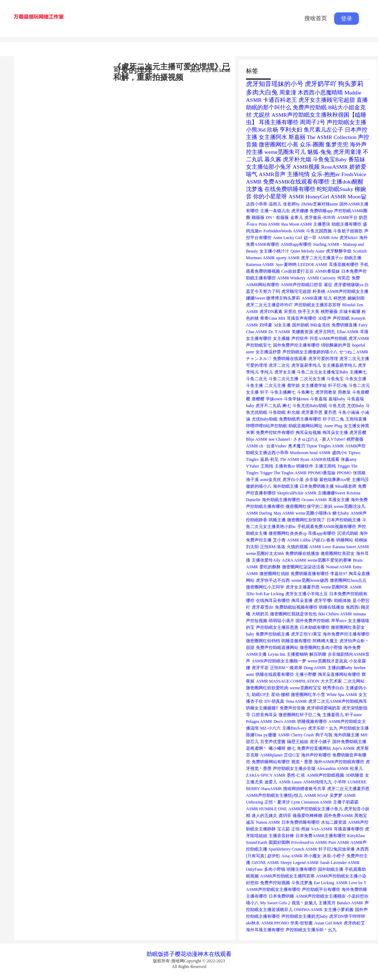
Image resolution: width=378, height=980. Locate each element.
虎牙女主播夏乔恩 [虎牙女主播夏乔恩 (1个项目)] (303, 587)
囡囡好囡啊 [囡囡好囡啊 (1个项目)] (279, 842)
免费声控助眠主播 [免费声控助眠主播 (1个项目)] (273, 634)
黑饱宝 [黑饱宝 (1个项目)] (361, 816)
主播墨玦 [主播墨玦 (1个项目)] (322, 224)
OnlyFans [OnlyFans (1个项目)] (254, 869)
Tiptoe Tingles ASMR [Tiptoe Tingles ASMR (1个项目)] (325, 446)
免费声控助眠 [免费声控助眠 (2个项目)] (310, 107)
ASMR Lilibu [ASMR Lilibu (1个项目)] (299, 540)
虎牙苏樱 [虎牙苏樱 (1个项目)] (358, 433)
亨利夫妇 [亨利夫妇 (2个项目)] (291, 130)
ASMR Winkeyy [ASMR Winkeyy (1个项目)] (291, 278)
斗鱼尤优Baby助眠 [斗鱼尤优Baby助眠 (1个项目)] (310, 406)
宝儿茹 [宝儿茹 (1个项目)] (283, 829)
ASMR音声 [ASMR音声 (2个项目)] (272, 174)
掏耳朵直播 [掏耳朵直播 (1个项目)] (302, 601)
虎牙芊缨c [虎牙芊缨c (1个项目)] (323, 601)
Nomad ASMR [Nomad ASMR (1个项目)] (339, 567)
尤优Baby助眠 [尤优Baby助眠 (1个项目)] (265, 419)
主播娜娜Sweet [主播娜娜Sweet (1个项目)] (331, 493)
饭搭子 (166, 954)
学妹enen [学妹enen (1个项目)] (274, 399)
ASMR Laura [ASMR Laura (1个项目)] (290, 782)
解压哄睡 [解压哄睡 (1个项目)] (318, 654)
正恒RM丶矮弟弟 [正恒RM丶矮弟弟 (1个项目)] (286, 668)
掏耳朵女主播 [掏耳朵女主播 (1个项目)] (335, 433)
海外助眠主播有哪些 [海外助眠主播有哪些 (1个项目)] (281, 500)
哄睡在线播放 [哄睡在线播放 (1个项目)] (332, 607)
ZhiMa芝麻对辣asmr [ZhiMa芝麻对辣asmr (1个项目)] (320, 204)
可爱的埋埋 (133, 70)
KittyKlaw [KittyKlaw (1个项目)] (356, 836)
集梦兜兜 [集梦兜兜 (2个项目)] (337, 144)
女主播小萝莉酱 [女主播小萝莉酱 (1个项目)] (339, 910)
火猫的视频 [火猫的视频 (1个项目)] (297, 547)
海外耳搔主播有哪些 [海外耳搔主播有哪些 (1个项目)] (265, 930)
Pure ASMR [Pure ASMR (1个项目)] (339, 842)
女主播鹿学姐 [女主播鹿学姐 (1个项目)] (314, 385)
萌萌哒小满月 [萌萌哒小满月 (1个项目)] (281, 621)
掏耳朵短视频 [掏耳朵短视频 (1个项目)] (308, 433)
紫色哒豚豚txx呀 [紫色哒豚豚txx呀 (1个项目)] (335, 480)
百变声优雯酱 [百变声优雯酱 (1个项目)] (273, 742)
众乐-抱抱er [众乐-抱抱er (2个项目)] (325, 174)
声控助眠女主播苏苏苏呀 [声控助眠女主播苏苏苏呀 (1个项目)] (317, 305)
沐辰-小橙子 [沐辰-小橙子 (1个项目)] (334, 856)
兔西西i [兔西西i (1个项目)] (353, 607)
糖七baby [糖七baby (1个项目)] (341, 513)
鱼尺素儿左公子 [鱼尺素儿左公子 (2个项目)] (323, 130)
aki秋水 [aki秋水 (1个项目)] (253, 923)
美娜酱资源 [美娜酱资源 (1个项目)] (302, 332)
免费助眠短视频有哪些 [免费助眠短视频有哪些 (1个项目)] (296, 607)
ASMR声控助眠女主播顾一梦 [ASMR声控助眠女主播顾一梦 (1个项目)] (279, 661)
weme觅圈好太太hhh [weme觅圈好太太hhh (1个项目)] (265, 553)
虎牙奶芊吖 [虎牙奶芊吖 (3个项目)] (321, 84)
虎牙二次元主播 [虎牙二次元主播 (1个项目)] (354, 359)
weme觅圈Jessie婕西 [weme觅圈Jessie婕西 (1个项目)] (310, 580)
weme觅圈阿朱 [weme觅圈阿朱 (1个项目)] (335, 587)
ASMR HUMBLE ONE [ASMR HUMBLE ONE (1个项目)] (266, 809)
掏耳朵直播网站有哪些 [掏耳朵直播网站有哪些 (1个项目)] (339, 674)
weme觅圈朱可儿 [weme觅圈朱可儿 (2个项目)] (285, 152)
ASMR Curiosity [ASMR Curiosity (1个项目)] (321, 278)
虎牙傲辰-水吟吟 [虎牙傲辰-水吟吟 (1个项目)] (320, 218)
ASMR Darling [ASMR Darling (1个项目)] (259, 513)
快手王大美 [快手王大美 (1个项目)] (309, 312)
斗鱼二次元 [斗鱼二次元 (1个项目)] (257, 379)
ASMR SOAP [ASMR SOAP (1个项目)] (316, 795)
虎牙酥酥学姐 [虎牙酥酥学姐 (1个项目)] (339, 251)
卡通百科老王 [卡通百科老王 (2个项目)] (280, 100)
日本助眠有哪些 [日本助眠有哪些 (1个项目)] (315, 627)
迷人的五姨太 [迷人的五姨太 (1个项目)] (264, 816)
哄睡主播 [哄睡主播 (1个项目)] (277, 520)
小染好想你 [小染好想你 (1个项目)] (358, 896)
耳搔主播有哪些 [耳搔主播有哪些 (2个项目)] (279, 122)
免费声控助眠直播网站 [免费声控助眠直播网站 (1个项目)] (277, 648)
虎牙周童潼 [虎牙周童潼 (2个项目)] (347, 152)
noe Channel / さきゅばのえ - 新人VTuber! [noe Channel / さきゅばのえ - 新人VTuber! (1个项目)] (307, 439)
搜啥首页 (316, 18)
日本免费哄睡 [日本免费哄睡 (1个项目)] (281, 896)
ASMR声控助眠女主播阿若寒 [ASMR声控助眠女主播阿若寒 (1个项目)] (287, 876)
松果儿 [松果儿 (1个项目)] (356, 769)
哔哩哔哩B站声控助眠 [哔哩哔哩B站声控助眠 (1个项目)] (267, 426)
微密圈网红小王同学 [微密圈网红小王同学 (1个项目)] (265, 587)
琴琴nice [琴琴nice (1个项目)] (339, 621)
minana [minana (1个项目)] (359, 614)
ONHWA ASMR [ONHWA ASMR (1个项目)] (308, 910)
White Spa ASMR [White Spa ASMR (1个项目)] (342, 695)
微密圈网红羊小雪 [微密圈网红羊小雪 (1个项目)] (308, 695)
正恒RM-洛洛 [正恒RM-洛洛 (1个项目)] (273, 547)
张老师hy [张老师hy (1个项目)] (291, 204)
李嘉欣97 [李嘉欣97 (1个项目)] (339, 574)
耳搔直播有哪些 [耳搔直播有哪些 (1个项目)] (349, 829)
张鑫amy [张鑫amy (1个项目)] (349, 459)
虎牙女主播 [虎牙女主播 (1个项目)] (285, 372)
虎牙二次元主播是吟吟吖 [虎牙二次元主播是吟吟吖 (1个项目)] (269, 305)
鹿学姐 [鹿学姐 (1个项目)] (293, 385)
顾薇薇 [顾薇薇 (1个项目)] (258, 218)
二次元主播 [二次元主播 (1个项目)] (275, 385)
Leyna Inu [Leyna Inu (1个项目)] (277, 654)
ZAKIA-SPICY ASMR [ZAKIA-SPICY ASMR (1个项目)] (266, 775)
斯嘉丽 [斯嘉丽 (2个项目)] (297, 137)
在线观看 (220, 954)
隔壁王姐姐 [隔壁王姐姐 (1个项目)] (298, 742)
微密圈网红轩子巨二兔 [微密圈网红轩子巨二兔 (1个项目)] (300, 715)
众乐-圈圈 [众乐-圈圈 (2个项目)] (312, 144)
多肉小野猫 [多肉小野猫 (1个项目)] (275, 869)
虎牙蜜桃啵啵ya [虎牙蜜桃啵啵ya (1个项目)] (348, 285)
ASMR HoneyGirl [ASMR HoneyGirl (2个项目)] (309, 196)
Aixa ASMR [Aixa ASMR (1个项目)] (292, 856)
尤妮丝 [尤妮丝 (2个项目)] (262, 115)
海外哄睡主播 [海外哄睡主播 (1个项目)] (346, 735)
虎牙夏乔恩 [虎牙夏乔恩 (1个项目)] (312, 412)
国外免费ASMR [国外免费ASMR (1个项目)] (338, 816)
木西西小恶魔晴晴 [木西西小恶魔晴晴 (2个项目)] (320, 92)
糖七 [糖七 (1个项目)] (291, 748)
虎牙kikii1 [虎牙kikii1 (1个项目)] (349, 238)
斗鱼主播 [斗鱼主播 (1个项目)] (254, 385)
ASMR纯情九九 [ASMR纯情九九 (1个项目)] (317, 782)
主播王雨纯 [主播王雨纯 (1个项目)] (325, 466)
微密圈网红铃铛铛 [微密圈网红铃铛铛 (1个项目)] (263, 641)
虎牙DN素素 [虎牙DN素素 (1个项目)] (271, 312)
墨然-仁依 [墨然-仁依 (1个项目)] (296, 775)
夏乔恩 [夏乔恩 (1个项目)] (330, 412)
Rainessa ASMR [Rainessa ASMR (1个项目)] (260, 265)
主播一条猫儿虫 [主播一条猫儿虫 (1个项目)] (275, 211)
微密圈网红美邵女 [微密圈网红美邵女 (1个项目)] (338, 553)
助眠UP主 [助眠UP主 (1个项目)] (261, 695)
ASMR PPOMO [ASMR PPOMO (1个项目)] (275, 923)
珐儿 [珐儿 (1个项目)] (328, 298)
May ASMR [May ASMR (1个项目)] (284, 513)
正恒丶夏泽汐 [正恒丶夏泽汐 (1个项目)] (277, 802)
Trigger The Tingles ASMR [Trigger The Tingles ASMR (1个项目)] (283, 473)
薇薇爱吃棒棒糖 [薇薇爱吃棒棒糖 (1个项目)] (308, 816)
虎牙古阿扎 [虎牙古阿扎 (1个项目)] (325, 332)
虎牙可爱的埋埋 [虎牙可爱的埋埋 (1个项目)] (323, 359)
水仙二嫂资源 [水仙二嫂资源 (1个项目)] (334, 822)
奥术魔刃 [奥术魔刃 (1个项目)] (297, 446)
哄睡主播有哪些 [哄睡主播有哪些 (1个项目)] (302, 869)
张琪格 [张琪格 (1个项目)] (359, 473)
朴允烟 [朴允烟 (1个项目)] (293, 412)
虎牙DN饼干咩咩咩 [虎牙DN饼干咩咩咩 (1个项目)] (347, 916)
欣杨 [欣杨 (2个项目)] (273, 130)
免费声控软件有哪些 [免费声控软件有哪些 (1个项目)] (275, 433)
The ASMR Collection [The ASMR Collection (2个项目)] (332, 137)
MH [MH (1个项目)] (282, 318)
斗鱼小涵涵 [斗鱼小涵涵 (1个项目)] (349, 412)
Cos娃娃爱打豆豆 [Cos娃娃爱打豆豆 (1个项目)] (297, 271)
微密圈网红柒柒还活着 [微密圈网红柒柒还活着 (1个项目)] (303, 567)
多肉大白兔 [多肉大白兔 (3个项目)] (262, 92)
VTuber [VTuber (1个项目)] (253, 466)
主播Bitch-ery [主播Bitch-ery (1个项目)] (294, 728)
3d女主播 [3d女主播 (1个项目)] (282, 325)
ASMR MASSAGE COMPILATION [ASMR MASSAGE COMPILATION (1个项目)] (288, 681)
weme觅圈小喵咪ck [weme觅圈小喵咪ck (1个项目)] (313, 513)
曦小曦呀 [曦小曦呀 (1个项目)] (277, 748)
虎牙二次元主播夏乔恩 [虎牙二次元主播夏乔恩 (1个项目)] (348, 789)
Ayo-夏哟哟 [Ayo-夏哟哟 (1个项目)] (286, 265)
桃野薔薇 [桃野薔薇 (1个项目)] (329, 312)
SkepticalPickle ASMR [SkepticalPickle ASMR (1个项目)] (297, 493)
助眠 (152, 954)
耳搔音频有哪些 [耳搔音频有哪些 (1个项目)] (344, 265)
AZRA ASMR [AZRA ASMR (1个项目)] (294, 560)
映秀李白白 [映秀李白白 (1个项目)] (333, 688)
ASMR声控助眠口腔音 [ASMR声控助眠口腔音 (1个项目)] (302, 285)
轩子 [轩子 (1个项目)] (264, 392)
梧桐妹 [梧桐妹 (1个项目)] (361, 540)
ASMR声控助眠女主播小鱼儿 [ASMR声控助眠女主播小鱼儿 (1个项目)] (315, 809)
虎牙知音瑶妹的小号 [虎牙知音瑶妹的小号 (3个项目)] (275, 84)
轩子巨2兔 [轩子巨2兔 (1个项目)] (338, 385)
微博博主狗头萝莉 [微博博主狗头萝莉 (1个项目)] (283, 298)
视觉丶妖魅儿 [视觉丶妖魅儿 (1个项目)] (304, 903)
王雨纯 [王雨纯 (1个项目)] (267, 466)
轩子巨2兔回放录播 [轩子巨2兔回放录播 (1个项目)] (337, 849)
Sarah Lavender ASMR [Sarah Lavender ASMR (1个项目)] (340, 863)
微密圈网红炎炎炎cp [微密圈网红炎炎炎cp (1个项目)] (288, 533)
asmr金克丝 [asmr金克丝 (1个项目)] (271, 480)
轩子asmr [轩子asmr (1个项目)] (353, 715)
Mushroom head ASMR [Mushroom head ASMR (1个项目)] (310, 453)
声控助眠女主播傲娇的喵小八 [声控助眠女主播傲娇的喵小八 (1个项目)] (310, 352)
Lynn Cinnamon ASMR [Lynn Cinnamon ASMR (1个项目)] (311, 802)
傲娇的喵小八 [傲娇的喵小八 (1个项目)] (259, 486)
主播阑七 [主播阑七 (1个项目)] (358, 372)
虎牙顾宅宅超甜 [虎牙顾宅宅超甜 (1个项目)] (296, 291)
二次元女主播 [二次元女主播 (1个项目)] (313, 379)
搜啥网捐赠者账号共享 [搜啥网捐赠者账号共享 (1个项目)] (304, 789)
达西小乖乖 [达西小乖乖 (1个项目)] (257, 204)
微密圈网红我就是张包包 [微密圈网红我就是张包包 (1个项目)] (293, 614)
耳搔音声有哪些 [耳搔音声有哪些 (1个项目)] (302, 318)
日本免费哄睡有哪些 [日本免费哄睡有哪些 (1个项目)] (300, 822)
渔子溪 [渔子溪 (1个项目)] (252, 480)
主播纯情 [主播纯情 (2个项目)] (298, 174)
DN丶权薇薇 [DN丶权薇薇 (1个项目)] (277, 218)
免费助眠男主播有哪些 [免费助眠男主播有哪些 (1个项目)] (300, 419)
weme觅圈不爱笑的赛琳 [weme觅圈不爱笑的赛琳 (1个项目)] (330, 560)
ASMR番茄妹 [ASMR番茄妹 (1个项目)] (327, 271)
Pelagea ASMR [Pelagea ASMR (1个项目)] (259, 721)
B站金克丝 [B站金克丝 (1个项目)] (320, 325)
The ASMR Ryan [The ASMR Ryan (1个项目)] (295, 459)
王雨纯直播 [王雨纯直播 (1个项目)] (356, 419)
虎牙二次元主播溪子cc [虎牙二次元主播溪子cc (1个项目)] (322, 258)
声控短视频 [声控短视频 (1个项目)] (257, 621)
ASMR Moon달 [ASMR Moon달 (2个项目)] (348, 196)
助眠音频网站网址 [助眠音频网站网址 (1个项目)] (305, 426)
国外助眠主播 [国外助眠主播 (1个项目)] (331, 869)
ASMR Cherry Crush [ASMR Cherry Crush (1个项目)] (296, 735)
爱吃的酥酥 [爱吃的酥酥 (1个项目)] (270, 567)
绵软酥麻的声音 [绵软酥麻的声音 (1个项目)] (336, 345)
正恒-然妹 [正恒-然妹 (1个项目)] (300, 829)
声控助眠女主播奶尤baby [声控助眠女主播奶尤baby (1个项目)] (305, 916)
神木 (203, 954)
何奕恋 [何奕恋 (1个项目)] (344, 278)
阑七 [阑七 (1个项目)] (287, 406)
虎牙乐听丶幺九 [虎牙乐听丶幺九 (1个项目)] (323, 728)
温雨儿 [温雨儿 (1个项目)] (275, 204)
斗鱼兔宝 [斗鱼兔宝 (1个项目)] (335, 379)
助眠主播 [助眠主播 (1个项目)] (353, 258)
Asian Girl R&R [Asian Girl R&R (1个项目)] (328, 923)
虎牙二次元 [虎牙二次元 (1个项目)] (279, 365)
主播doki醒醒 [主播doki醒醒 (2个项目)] (347, 182)
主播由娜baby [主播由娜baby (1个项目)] (340, 668)
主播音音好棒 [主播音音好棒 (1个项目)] (281, 836)
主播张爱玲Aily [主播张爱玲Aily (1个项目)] (266, 560)
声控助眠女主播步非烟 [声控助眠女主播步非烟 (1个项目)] (294, 769)
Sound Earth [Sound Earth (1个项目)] (257, 842)
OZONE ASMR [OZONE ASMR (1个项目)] (265, 863)
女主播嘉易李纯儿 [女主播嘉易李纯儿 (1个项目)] (339, 365)
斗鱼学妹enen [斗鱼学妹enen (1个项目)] (296, 399)
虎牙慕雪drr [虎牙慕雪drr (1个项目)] (263, 607)
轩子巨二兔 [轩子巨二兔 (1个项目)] (333, 419)
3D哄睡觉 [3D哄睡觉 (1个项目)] (354, 775)
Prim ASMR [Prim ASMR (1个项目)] (269, 224)
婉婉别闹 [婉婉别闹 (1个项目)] (356, 298)
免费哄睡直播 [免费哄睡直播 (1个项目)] (344, 325)
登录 (346, 19)
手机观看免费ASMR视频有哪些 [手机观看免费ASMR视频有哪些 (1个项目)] (327, 527)
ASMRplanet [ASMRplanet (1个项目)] (271, 755)
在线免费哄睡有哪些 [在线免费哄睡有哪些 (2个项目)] (290, 189)
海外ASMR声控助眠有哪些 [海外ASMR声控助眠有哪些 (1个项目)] (339, 762)
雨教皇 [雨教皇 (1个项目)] (344, 392)
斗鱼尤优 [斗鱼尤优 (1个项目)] (337, 406)
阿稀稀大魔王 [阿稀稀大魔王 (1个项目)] (325, 641)
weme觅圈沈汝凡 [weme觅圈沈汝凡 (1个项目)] (350, 506)
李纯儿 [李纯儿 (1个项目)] (267, 372)
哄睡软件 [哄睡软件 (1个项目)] (305, 466)
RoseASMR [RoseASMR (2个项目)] (334, 167)
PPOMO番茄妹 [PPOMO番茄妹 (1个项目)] (322, 473)
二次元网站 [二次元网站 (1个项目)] (354, 681)
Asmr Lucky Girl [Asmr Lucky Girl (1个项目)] (288, 238)
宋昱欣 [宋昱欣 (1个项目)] (290, 312)
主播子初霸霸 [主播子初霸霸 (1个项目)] (346, 802)
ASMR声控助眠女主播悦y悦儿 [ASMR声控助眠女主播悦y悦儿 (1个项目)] (274, 795)
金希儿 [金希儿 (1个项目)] (297, 218)
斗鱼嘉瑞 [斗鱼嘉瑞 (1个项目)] (319, 399)
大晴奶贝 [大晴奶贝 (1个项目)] (260, 614)
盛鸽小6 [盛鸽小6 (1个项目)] (339, 453)
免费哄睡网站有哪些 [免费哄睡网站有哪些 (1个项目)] (271, 762)
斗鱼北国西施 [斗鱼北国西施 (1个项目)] (319, 231)
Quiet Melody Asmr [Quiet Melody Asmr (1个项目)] (308, 251)
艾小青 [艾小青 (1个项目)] (279, 540)
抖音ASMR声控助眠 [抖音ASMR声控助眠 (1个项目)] (328, 338)
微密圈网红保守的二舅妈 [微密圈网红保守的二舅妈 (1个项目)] (309, 506)
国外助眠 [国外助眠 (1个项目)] (300, 325)
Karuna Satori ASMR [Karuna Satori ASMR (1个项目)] (351, 547)
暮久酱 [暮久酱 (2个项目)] (273, 159)
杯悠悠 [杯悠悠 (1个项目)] (340, 298)
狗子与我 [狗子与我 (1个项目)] (324, 735)
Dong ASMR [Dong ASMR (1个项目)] (315, 668)
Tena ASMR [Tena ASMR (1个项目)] (296, 701)
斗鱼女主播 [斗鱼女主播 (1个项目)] (356, 379)
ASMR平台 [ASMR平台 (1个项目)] (347, 218)
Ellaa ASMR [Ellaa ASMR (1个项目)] (348, 332)
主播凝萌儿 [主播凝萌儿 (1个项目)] (333, 715)
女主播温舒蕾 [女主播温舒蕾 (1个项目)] (268, 352)
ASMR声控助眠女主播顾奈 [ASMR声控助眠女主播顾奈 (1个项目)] (321, 896)
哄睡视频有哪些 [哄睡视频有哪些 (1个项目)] (312, 721)
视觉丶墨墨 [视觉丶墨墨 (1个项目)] (302, 762)
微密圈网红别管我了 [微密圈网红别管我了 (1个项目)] (306, 520)
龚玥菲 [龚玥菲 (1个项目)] (285, 816)
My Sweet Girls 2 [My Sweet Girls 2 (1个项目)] (275, 903)
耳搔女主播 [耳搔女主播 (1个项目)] (339, 500)
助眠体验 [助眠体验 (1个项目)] (343, 601)
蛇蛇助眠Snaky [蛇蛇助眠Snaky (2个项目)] (335, 189)
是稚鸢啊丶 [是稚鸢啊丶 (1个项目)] (257, 748)
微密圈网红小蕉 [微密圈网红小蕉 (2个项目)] (279, 144)
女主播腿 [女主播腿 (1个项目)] (281, 338)
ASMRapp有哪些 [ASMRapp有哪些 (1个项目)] (296, 244)
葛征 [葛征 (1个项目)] (328, 285)
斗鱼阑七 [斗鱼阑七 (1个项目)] (305, 392)
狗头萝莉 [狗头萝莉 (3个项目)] (351, 84)
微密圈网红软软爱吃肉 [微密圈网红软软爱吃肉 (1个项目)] (267, 688)
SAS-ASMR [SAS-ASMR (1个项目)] (322, 829)
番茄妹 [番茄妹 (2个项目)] (357, 159)
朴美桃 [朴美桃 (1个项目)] (319, 291)
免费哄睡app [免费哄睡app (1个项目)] (321, 211)
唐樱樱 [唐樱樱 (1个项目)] (258, 399)
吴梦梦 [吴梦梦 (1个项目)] (336, 795)
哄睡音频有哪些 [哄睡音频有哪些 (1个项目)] (296, 641)
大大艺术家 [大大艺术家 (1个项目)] (331, 681)
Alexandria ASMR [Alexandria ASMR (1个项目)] (333, 769)
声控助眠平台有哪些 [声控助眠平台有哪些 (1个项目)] (321, 889)
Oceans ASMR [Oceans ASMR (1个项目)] (314, 500)
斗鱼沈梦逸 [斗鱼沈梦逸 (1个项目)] (302, 883)
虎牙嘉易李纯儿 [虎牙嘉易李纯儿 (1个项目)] (306, 365)
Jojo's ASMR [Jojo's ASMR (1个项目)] (343, 748)
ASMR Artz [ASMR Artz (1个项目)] (328, 238)
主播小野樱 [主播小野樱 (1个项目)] (306, 674)
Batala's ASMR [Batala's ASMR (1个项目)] (350, 903)
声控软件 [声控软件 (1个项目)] (300, 338)
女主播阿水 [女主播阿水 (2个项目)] (273, 137)
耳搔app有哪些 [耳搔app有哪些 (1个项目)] (322, 533)
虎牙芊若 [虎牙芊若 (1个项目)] (260, 668)
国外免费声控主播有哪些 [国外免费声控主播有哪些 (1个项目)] (296, 345)
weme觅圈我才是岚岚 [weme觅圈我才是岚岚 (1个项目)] (328, 661)
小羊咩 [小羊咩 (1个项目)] (340, 782)
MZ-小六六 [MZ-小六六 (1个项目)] (270, 728)
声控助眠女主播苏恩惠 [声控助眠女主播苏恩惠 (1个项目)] (277, 627)
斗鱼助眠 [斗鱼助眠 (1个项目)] (277, 412)
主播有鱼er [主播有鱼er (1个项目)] (285, 466)
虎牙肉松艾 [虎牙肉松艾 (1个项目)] (354, 923)
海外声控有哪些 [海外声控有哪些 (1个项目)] (316, 755)
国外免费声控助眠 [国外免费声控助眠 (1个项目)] (313, 621)
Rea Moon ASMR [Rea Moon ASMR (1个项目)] (297, 224)
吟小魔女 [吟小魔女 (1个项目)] (313, 856)
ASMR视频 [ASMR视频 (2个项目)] (306, 167)
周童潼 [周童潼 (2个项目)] (288, 92)
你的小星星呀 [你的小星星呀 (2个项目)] (270, 196)
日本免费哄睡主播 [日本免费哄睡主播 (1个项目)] (317, 486)
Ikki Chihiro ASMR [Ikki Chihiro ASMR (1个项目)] (335, 614)
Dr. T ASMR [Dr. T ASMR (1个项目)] (279, 332)
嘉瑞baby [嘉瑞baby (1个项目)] (337, 399)
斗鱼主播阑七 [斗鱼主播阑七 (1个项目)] (283, 392)
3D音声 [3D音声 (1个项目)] (325, 318)
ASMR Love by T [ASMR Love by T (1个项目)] (351, 883)
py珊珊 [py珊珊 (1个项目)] (270, 735)
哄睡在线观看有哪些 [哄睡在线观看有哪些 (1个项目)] (275, 674)
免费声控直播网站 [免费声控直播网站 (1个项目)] (314, 748)
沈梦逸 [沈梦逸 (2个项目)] (254, 189)
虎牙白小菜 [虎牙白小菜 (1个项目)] (293, 480)
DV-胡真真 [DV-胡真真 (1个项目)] (274, 701)
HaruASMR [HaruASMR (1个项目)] (271, 789)
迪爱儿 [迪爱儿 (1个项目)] (271, 782)
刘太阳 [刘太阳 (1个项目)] (252, 547)
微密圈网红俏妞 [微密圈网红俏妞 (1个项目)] (274, 574)
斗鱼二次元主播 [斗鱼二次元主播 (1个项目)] (283, 379)
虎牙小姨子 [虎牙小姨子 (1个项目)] (320, 742)
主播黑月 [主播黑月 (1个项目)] (327, 903)
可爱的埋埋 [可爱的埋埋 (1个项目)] (257, 365)
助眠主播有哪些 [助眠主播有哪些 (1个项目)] (346, 224)
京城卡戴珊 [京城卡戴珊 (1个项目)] (350, 312)
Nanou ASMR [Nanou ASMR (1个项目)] (268, 822)
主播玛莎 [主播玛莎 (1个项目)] (360, 480)
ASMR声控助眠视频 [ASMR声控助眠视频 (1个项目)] (325, 775)
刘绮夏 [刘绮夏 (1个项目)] (266, 325)
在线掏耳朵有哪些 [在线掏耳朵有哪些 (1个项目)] (273, 601)
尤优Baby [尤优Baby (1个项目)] (356, 406)
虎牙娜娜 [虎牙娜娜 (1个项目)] (300, 211)
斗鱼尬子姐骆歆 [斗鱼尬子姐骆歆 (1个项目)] (348, 231)
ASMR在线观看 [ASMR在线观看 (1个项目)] (325, 459)
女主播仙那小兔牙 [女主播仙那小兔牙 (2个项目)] (269, 167)
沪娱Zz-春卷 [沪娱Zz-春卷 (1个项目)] (323, 540)
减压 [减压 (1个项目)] (250, 822)
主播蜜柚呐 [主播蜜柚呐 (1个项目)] (297, 654)
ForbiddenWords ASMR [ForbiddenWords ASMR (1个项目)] (284, 231)
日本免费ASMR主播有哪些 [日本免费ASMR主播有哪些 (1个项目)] (321, 836)
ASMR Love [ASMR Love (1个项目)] (320, 547)
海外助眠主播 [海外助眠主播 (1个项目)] (286, 486)
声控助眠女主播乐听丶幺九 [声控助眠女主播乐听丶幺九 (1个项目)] (311, 930)
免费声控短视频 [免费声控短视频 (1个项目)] (275, 883)
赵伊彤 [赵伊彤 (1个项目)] (274, 856)
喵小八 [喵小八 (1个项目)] (252, 903)
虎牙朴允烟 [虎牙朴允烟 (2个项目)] (297, 159)
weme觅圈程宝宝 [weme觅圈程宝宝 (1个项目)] (306, 688)
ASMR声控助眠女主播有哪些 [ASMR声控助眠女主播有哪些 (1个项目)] (273, 889)
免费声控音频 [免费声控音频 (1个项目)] (292, 708)
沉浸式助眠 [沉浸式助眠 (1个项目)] (348, 533)
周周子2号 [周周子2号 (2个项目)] (313, 122)
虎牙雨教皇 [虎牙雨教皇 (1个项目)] (326, 392)
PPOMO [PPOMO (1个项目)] (344, 473)
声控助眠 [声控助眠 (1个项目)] (341, 318)
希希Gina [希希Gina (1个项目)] (268, 318)
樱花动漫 (186, 954)
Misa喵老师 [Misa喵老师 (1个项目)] (346, 486)
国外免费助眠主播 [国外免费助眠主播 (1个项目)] (349, 742)
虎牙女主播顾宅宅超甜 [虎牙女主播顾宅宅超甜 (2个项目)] (327, 100)
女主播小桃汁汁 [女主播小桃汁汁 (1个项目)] (274, 251)
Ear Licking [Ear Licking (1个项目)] (324, 883)
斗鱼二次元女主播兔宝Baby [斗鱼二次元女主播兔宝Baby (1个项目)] (323, 372)
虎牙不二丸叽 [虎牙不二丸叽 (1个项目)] (268, 406)
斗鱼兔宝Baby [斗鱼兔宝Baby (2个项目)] (330, 159)
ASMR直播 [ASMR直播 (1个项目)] (312, 298)
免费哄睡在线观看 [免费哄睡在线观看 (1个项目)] (290, 359)
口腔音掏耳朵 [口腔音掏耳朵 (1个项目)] (264, 715)
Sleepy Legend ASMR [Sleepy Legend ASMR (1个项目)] (299, 863)
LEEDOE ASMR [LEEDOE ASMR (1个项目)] (313, 265)
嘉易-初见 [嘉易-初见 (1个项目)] (269, 459)
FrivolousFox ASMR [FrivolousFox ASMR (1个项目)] (309, 842)
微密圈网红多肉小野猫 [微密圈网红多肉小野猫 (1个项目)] (321, 648)
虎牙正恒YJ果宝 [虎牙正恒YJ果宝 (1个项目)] (306, 634)
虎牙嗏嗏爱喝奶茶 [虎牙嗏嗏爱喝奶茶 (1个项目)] (323, 708)
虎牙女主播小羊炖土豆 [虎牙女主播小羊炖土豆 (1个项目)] (307, 594)
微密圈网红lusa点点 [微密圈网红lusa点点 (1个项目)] (348, 580)
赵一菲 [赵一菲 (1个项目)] (310, 238)
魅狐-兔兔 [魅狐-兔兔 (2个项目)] (319, 152)
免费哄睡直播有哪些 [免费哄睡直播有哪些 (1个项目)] (310, 574)
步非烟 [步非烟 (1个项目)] (311, 480)
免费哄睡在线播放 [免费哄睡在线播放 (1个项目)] (302, 553)
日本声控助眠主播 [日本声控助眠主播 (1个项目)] (344, 520)
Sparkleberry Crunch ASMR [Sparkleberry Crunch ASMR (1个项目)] (293, 849)
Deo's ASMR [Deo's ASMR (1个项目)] (285, 721)
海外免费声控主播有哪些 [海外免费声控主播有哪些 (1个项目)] (346, 634)
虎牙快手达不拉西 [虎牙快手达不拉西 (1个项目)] (273, 580)
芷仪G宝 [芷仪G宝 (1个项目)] (292, 755)
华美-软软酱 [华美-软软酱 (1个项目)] (302, 923)
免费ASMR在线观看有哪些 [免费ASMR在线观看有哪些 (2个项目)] (296, 182)
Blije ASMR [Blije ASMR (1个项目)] (257, 439)
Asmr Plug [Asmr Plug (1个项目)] (333, 426)
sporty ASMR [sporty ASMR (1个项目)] (288, 258)
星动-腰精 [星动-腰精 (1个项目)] (280, 695)
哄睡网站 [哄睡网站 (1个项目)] (345, 540)
